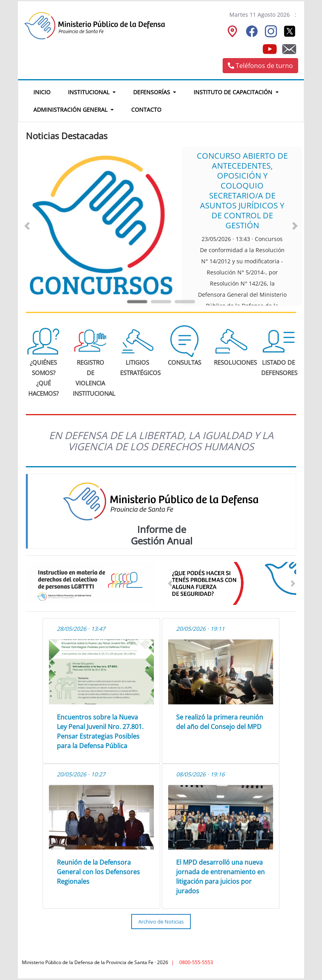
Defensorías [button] (152, 92)
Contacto (146, 110)
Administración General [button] (71, 110)
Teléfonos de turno (260, 66)
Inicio (46, 91)
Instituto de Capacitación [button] (234, 92)
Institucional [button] (89, 92)
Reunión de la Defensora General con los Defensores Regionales (98, 872)
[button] (27, 226)
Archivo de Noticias (161, 922)
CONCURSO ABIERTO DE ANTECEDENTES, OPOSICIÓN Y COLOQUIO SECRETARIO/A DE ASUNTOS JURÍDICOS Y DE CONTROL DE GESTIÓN (242, 191)
